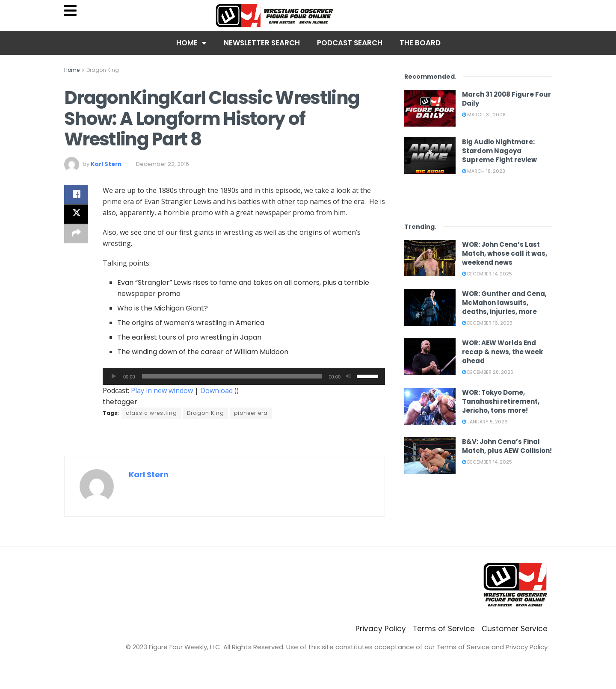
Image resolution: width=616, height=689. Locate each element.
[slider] (232, 376)
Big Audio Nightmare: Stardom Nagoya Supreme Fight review (499, 151)
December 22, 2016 (163, 164)
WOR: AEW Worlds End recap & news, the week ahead (502, 352)
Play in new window (162, 390)
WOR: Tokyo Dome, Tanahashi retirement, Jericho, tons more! (501, 401)
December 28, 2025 (488, 372)
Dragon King (103, 70)
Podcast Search (350, 43)
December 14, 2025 (487, 274)
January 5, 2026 (485, 422)
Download (216, 390)
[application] (244, 376)
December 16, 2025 (487, 323)
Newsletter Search (262, 43)
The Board (420, 43)
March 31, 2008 (484, 115)
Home (191, 43)
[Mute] (349, 376)
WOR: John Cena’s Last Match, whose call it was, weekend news (505, 253)
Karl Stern (106, 164)
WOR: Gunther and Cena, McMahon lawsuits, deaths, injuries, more (504, 303)
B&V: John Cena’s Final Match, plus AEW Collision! (507, 446)
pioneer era (251, 413)
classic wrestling (151, 413)
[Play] (114, 376)
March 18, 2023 (484, 171)
